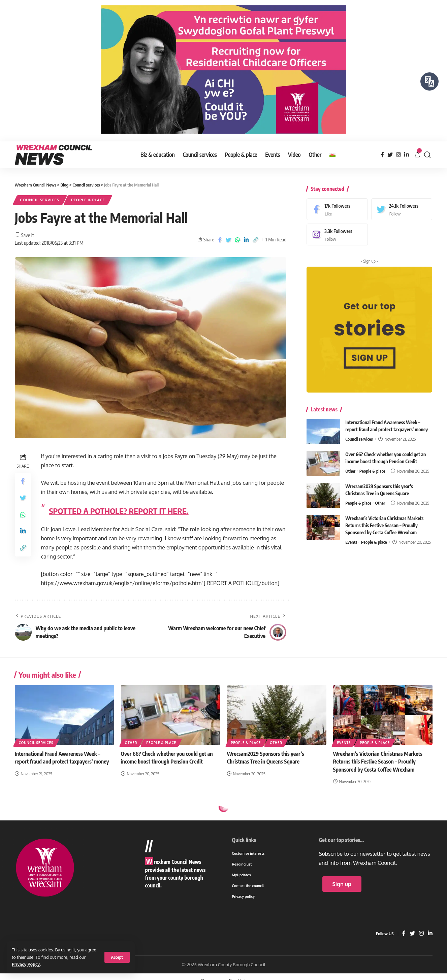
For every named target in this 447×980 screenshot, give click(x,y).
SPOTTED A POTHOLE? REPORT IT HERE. (119, 511)
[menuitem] (332, 155)
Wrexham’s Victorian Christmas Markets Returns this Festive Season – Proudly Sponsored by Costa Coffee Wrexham (384, 521)
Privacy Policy (26, 964)
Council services (40, 200)
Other (350, 466)
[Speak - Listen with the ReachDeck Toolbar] (429, 81)
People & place (88, 200)
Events (351, 537)
